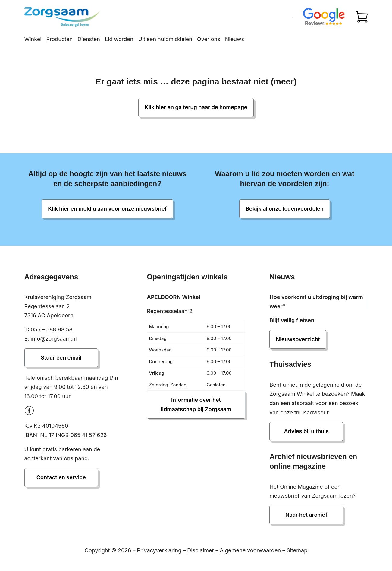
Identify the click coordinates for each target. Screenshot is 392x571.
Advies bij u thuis (306, 431)
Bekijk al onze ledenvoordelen (285, 209)
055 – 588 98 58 (52, 330)
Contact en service (61, 477)
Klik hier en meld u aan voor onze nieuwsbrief (107, 209)
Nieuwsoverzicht (298, 339)
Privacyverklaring (159, 550)
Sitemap (297, 550)
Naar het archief (306, 515)
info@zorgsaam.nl (54, 339)
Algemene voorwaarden (250, 550)
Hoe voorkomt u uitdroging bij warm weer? (316, 302)
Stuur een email (61, 358)
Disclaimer (201, 550)
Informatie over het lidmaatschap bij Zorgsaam (196, 404)
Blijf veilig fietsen (292, 320)
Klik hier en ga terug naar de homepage (196, 107)
